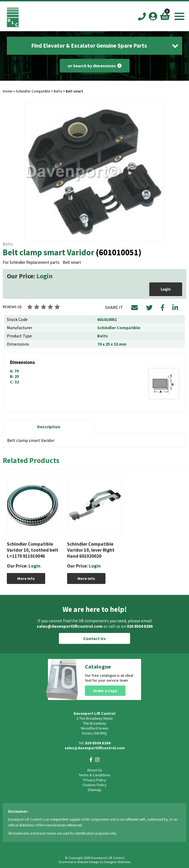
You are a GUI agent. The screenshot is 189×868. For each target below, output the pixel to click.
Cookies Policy (94, 785)
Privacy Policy (95, 780)
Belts (58, 91)
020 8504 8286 (140, 626)
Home (8, 91)
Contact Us (94, 638)
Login (45, 276)
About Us (95, 770)
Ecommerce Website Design (79, 862)
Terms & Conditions (94, 775)
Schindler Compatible (33, 91)
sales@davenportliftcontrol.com (70, 626)
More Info (26, 578)
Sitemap (94, 790)
